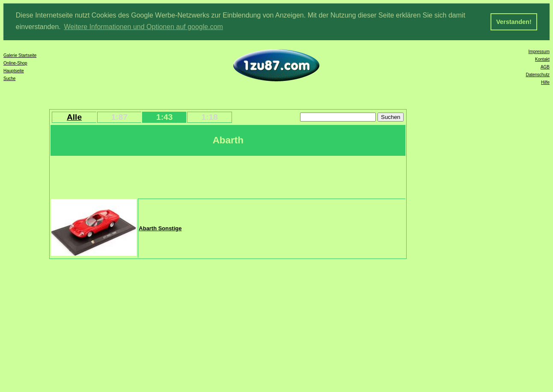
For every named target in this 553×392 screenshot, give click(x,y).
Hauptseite (14, 70)
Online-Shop (15, 62)
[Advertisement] (207, 176)
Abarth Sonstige (160, 228)
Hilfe (545, 82)
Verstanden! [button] (514, 22)
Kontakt (542, 58)
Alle (74, 116)
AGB (545, 66)
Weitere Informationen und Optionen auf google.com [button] (143, 27)
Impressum (539, 51)
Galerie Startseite (20, 55)
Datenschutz (538, 74)
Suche (9, 78)
